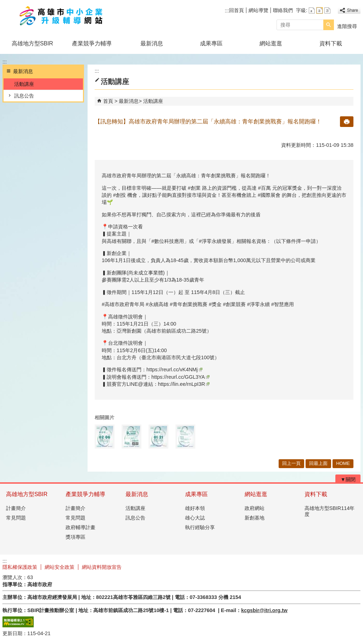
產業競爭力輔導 (92, 43)
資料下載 (331, 43)
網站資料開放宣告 (102, 567)
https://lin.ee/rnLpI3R (184, 384)
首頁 (108, 101)
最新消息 (152, 43)
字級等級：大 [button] (327, 10)
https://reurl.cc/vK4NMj (174, 370)
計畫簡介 (16, 508)
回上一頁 (291, 463)
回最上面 (318, 463)
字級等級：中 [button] (320, 10)
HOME (343, 463)
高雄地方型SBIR (32, 43)
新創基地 (255, 518)
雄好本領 (195, 508)
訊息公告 (24, 96)
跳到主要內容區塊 (4, 4)
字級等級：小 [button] (312, 10)
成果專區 (211, 43)
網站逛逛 (271, 43)
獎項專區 (76, 537)
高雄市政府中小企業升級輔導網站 (62, 17)
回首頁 (236, 10)
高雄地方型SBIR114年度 (330, 511)
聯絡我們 (283, 10)
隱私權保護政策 (20, 567)
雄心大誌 (195, 518)
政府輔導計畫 (80, 527)
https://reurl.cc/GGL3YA (180, 377)
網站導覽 (258, 10)
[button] (329, 25)
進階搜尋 (347, 26)
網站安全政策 (60, 567)
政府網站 (255, 508)
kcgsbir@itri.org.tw (264, 610)
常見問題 (16, 518)
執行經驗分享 (200, 527)
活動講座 (24, 84)
